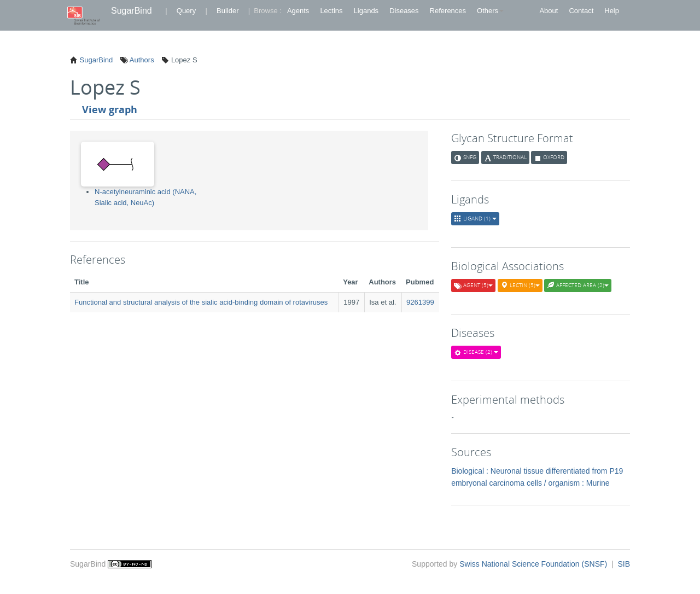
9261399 (420, 302)
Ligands (366, 11)
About (549, 11)
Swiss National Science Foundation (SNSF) (534, 564)
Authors (141, 60)
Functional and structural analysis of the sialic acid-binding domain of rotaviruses (201, 302)
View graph (110, 109)
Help (612, 11)
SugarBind (132, 11)
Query (186, 11)
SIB (624, 564)
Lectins (331, 11)
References (448, 11)
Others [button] (490, 11)
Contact (581, 11)
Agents (298, 11)
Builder (227, 11)
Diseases (404, 11)
